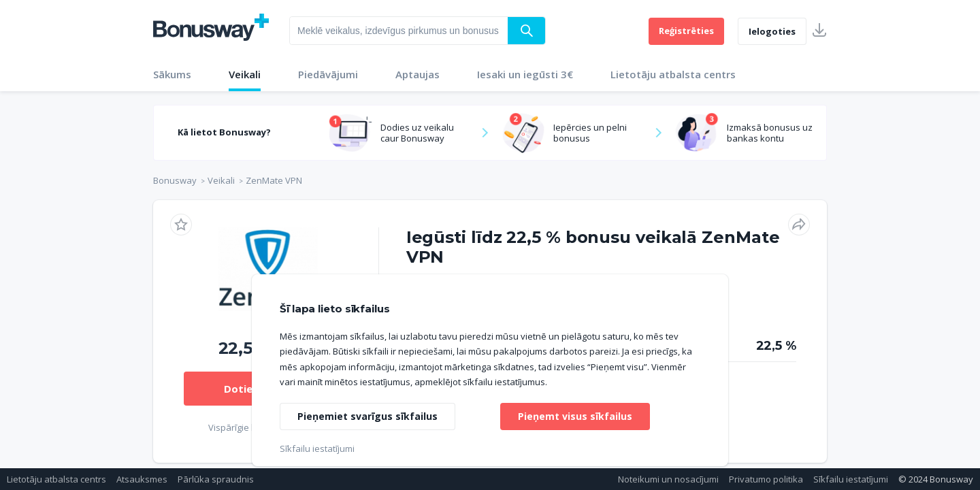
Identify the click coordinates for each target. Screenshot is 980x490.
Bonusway (175, 180)
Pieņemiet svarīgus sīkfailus (367, 416)
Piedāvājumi (328, 74)
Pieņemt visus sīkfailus (575, 416)
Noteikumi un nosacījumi (668, 479)
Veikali (245, 74)
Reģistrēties (686, 31)
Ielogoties (772, 31)
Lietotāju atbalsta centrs (673, 74)
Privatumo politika (766, 479)
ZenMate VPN (274, 180)
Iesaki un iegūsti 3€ (525, 74)
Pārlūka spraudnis (216, 479)
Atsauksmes (142, 479)
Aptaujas (418, 74)
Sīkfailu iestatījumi (851, 479)
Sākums (172, 74)
